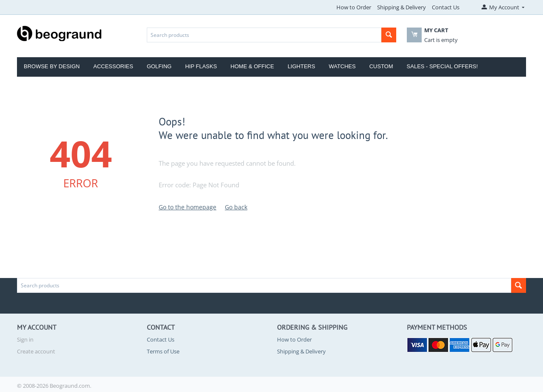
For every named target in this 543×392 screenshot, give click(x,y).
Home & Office (252, 66)
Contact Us (446, 7)
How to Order (354, 7)
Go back (236, 207)
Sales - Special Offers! (442, 66)
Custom (381, 66)
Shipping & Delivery (402, 7)
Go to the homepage (188, 207)
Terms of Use (163, 351)
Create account (36, 351)
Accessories (113, 66)
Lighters (301, 66)
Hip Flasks (201, 66)
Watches (342, 66)
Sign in (25, 339)
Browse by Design (52, 66)
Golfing (159, 66)
